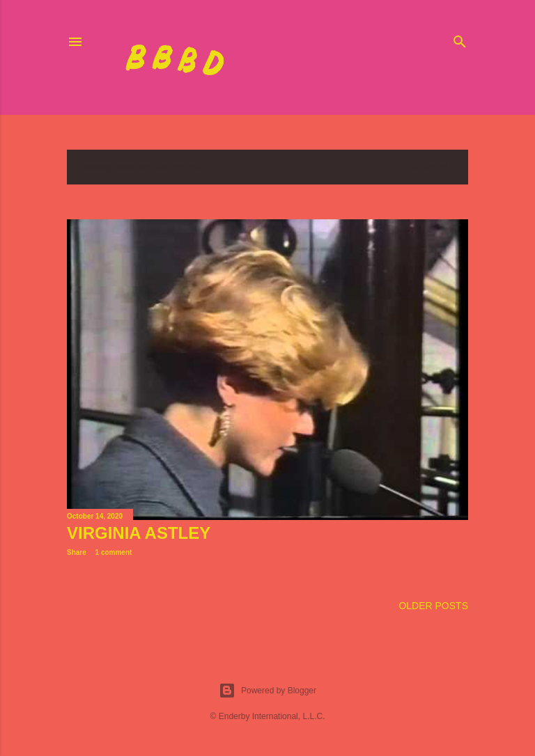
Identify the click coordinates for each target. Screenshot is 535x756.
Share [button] (77, 552)
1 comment (114, 552)
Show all (433, 167)
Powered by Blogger (267, 691)
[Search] (460, 39)
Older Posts (433, 606)
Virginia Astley (139, 533)
